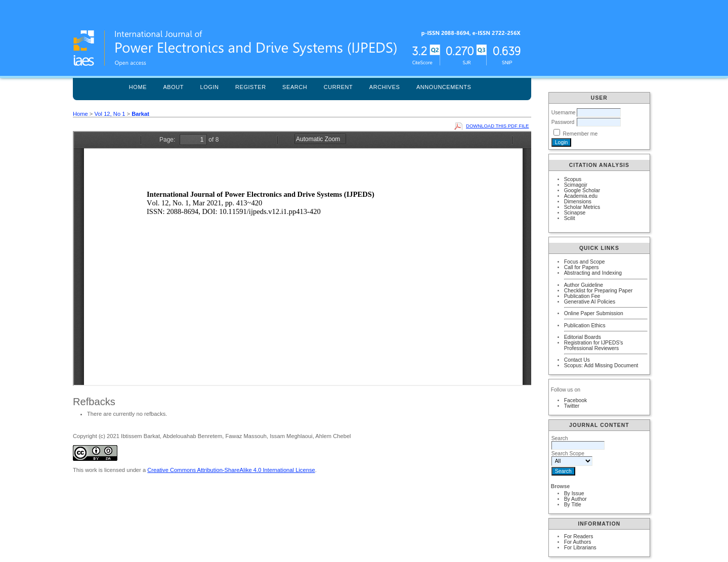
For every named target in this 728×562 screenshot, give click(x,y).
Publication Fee (582, 296)
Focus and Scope (585, 262)
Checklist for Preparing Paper (598, 291)
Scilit (570, 218)
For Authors (578, 542)
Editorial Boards (583, 337)
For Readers (579, 536)
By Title (573, 505)
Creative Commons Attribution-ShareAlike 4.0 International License (231, 470)
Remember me (581, 134)
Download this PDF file (497, 126)
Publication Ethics (585, 326)
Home (138, 87)
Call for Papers (582, 267)
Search (295, 87)
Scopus (573, 179)
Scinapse (575, 213)
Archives (385, 87)
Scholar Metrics (582, 207)
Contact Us (577, 360)
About (173, 87)
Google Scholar (582, 190)
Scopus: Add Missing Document (601, 365)
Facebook (576, 400)
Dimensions (578, 202)
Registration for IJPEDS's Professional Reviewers (594, 345)
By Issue (574, 493)
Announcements (444, 87)
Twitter (572, 406)
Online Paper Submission (594, 313)
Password (563, 122)
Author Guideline (584, 285)
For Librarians (580, 548)
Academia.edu (581, 196)
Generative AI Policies (590, 302)
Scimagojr (576, 185)
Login (210, 87)
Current (338, 87)
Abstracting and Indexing (593, 273)
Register (251, 87)
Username (564, 113)
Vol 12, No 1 (110, 114)
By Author (575, 499)
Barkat (140, 114)
